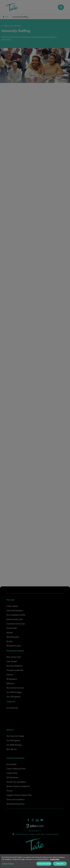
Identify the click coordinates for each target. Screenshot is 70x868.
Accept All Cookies (44, 864)
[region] (35, 861)
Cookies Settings (8, 864)
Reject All (60, 864)
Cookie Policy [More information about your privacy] (55, 859)
